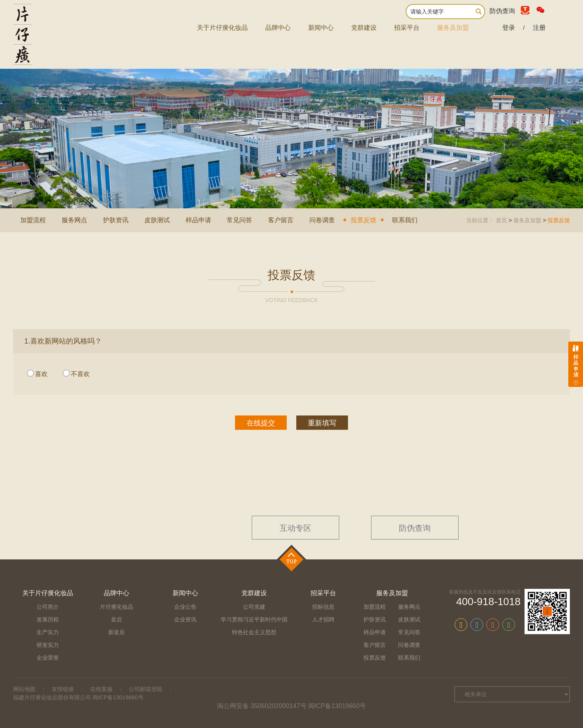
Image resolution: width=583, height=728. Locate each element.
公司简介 (48, 607)
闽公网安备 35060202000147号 (262, 706)
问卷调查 (322, 220)
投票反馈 (363, 220)
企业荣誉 (48, 658)
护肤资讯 (116, 220)
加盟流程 (33, 220)
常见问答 (239, 220)
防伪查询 (502, 11)
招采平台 (407, 28)
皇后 (117, 619)
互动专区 (295, 528)
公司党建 (254, 607)
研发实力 (48, 645)
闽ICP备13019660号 (337, 706)
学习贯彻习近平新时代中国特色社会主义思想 (254, 626)
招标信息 (323, 607)
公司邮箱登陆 (146, 689)
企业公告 (185, 607)
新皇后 (117, 632)
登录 (509, 28)
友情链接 (63, 689)
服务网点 (74, 220)
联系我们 (405, 220)
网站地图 (24, 689)
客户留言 (281, 220)
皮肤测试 (157, 220)
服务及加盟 (453, 28)
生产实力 (48, 632)
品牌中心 (278, 28)
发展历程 (48, 619)
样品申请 (198, 220)
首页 (501, 220)
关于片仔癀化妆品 (222, 28)
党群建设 (364, 28)
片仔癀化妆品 (117, 607)
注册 (539, 28)
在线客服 (101, 689)
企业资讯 (185, 619)
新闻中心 (321, 28)
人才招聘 (323, 619)
